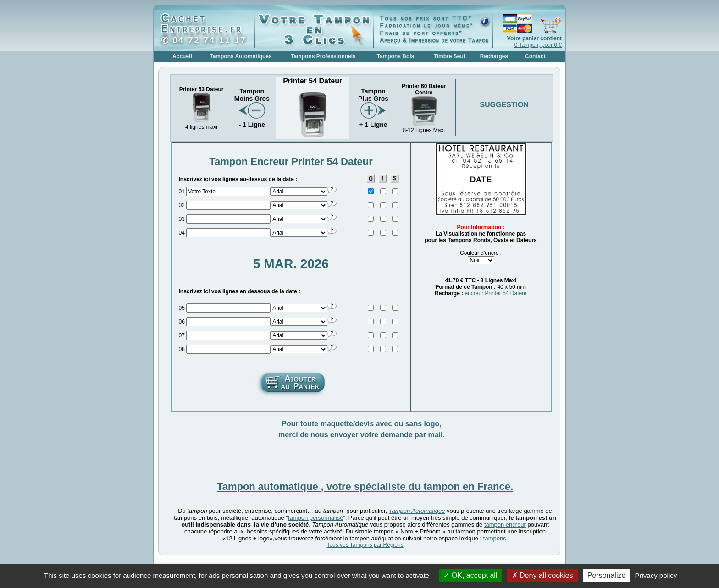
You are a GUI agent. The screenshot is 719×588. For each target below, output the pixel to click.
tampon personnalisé (316, 518)
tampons (495, 538)
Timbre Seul (449, 56)
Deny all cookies (542, 575)
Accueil (182, 56)
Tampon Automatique (417, 511)
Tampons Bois (395, 56)
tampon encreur (505, 525)
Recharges (494, 56)
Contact (535, 56)
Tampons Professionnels (323, 56)
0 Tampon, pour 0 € (534, 42)
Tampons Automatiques (241, 56)
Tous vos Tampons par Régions (365, 545)
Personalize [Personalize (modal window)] (607, 575)
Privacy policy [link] (656, 575)
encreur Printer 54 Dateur (495, 293)
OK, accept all (470, 575)
